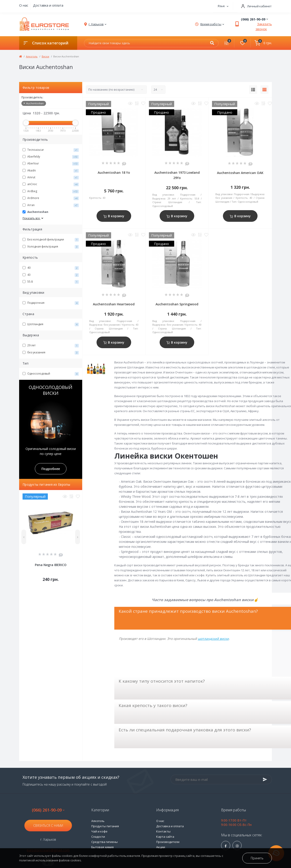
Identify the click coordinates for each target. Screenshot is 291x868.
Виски (45, 56)
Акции (161, 847)
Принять (257, 858)
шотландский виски (213, 639)
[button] (255, 6)
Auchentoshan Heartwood (114, 304)
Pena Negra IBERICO (51, 565)
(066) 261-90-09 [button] (48, 810)
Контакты (163, 831)
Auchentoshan (34, 103)
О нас (24, 5)
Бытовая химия (102, 847)
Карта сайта (165, 837)
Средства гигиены (105, 842)
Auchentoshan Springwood (177, 304)
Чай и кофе (99, 831)
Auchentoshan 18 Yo (114, 172)
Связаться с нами (48, 826)
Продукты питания (105, 826)
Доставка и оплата (48, 5)
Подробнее (51, 469)
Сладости (98, 837)
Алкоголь (32, 56)
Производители (168, 842)
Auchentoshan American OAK (240, 173)
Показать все (33, 218)
